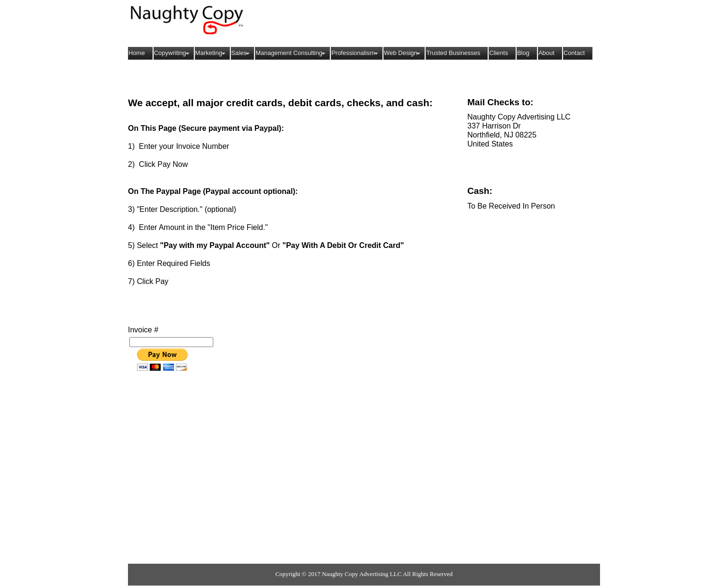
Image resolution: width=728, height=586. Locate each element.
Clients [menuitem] (499, 53)
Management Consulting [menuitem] (291, 53)
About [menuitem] (546, 53)
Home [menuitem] (137, 53)
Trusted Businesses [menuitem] (453, 53)
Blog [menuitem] (523, 53)
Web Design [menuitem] (403, 53)
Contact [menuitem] (574, 53)
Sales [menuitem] (242, 53)
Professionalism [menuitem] (356, 53)
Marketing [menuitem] (211, 53)
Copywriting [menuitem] (173, 53)
